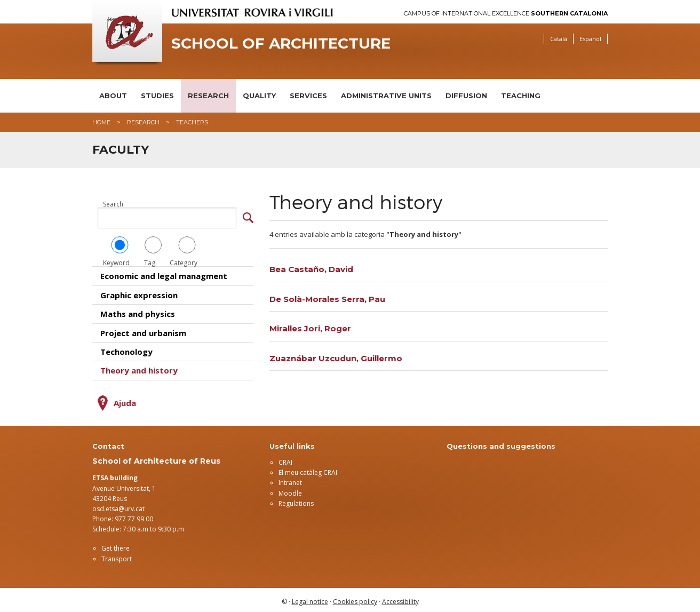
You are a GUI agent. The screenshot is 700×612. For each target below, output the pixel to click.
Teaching (521, 96)
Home (101, 122)
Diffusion (466, 96)
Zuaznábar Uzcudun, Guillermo (336, 358)
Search (113, 204)
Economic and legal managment (164, 273)
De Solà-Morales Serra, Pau (327, 299)
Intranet (290, 480)
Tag (153, 249)
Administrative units (386, 96)
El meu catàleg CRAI (308, 470)
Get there (116, 546)
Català (559, 39)
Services (308, 96)
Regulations (296, 500)
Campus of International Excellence (506, 14)
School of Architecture (281, 43)
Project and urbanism (143, 330)
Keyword (120, 249)
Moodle (290, 490)
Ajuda (125, 400)
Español (590, 39)
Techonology (126, 348)
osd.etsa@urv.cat (118, 506)
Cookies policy (355, 598)
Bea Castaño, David (311, 269)
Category (187, 249)
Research (208, 96)
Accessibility (400, 598)
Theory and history (139, 368)
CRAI (285, 459)
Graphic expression (139, 292)
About (113, 96)
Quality (259, 96)
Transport (117, 556)
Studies (157, 96)
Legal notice (310, 598)
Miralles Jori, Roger (310, 328)
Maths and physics (138, 311)
